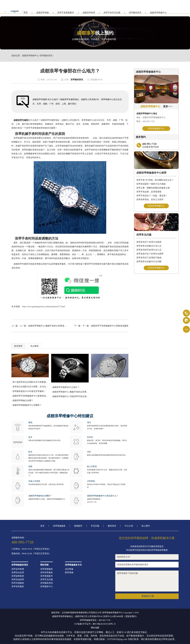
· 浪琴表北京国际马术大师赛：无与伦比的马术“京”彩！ (30, 387)
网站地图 (95, 628)
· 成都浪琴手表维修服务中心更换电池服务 (30, 396)
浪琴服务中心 (47, 587)
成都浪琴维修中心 (158, 14)
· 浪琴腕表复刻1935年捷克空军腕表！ (29, 391)
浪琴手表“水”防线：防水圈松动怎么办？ (155, 180)
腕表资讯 (112, 526)
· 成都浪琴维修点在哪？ (22, 400)
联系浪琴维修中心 (156, 206)
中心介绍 (129, 526)
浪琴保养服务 (47, 573)
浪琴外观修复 (18, 583)
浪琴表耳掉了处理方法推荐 (149, 242)
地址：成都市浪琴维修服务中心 (151, 117)
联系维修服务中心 (156, 128)
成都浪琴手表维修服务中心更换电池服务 (110, 326)
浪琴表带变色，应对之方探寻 (150, 200)
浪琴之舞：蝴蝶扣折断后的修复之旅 (153, 188)
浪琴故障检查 (18, 576)
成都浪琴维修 (43, 14)
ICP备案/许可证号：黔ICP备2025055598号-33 (95, 624)
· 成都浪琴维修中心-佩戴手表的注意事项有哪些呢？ (70, 392)
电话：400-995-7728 (145, 121)
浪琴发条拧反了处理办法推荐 (150, 254)
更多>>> (168, 106)
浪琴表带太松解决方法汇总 (149, 246)
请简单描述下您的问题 (147, 581)
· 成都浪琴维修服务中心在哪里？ (27, 405)
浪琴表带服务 (18, 587)
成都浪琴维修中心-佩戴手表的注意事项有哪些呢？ (52, 326)
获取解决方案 (148, 596)
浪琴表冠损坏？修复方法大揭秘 (151, 184)
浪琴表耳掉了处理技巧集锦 (149, 258)
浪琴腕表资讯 (135, 14)
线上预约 (146, 526)
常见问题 (95, 526)
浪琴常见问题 (47, 580)
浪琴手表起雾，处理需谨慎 (149, 192)
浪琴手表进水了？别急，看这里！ (152, 196)
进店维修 (69, 569)
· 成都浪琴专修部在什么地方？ (65, 387)
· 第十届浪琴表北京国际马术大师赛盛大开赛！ (30, 382)
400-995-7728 (92, 502)
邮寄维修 (69, 573)
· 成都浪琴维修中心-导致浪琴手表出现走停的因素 (70, 396)
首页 (42, 526)
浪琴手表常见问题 (112, 14)
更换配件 (78, 526)
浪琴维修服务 (59, 526)
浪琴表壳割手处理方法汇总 (149, 250)
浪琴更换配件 (47, 576)
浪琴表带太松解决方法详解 (149, 262)
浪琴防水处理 (18, 573)
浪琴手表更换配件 (66, 14)
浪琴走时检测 (18, 569)
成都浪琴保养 (89, 14)
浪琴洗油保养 (18, 580)
